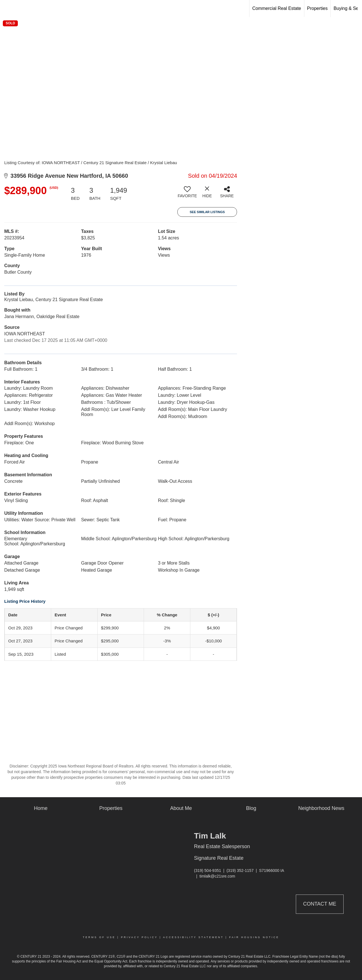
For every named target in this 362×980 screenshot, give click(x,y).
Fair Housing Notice (254, 937)
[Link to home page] (7, 8)
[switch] (187, 194)
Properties (317, 8)
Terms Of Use (99, 937)
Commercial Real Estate (277, 8)
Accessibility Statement (193, 937)
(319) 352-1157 (240, 870)
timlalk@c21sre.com (217, 876)
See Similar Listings (207, 212)
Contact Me (320, 904)
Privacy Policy (139, 937)
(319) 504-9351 (208, 870)
